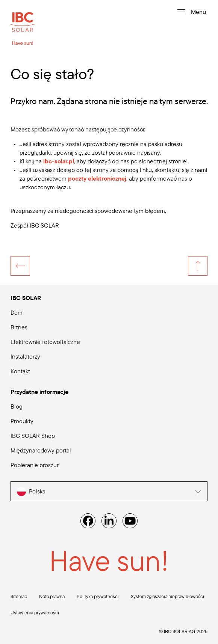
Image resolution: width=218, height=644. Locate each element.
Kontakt (20, 371)
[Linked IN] (109, 521)
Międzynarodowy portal (41, 450)
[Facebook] (88, 521)
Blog (17, 406)
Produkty (22, 421)
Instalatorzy (25, 356)
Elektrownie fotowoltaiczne (45, 342)
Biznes (19, 327)
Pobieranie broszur (35, 465)
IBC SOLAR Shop (33, 436)
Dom (17, 312)
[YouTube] (130, 521)
